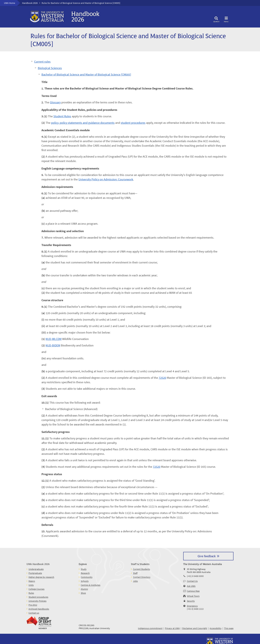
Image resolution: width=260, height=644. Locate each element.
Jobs (135, 581)
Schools (85, 581)
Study (84, 569)
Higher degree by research (41, 577)
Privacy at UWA (172, 628)
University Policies (37, 601)
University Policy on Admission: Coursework (106, 179)
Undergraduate (36, 569)
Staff (135, 573)
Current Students (142, 569)
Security (191, 601)
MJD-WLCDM (54, 339)
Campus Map (193, 591)
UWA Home (10, 3)
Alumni (84, 589)
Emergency (192, 606)
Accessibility (216, 628)
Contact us (34, 613)
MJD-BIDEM (53, 345)
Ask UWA (191, 586)
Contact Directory (142, 577)
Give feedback (207, 556)
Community (87, 577)
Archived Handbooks (39, 609)
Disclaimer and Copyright (195, 628)
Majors (32, 581)
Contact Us (192, 581)
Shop (83, 593)
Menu (226, 19)
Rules (31, 593)
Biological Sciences (50, 68)
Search (216, 19)
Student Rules (62, 116)
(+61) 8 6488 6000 (195, 576)
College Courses (36, 589)
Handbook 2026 (30, 3)
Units (31, 585)
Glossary (55, 102)
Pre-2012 (33, 605)
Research (85, 573)
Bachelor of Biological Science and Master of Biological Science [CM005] (86, 74)
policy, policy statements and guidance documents (83, 123)
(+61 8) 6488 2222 (195, 609)
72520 (162, 378)
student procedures (133, 123)
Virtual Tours (193, 596)
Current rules (42, 62)
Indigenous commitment (150, 628)
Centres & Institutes (91, 585)
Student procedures (38, 597)
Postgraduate (35, 573)
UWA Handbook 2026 (38, 564)
